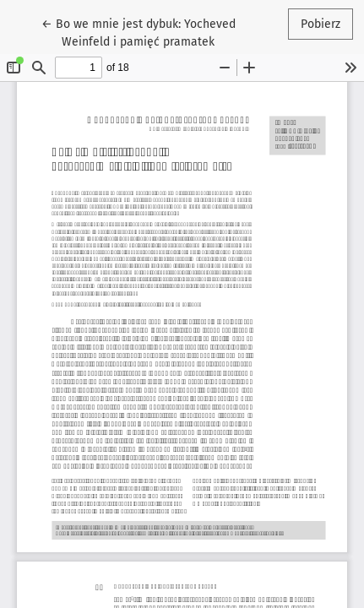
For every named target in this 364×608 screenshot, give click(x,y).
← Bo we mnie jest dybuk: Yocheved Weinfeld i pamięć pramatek (139, 32)
